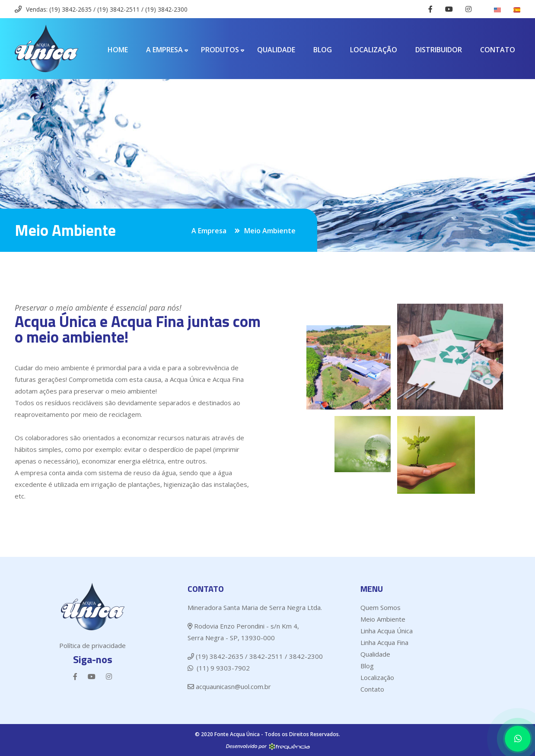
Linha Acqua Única (387, 631)
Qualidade (276, 50)
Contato (498, 50)
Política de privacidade (92, 645)
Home (118, 50)
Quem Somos (381, 607)
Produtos (220, 50)
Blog (323, 50)
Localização (374, 50)
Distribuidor (439, 50)
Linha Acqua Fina (384, 642)
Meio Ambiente (383, 619)
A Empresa (164, 50)
